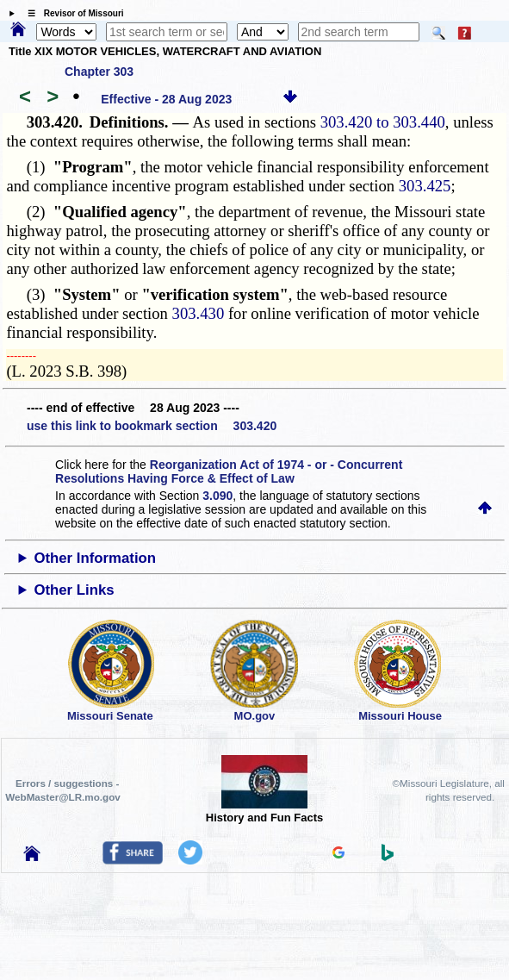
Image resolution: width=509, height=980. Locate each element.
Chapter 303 (99, 72)
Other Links (74, 590)
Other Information (95, 558)
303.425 (425, 186)
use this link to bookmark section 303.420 (152, 426)
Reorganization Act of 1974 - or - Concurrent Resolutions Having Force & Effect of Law (229, 471)
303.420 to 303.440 (383, 122)
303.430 (199, 313)
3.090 (217, 496)
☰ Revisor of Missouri (71, 13)
